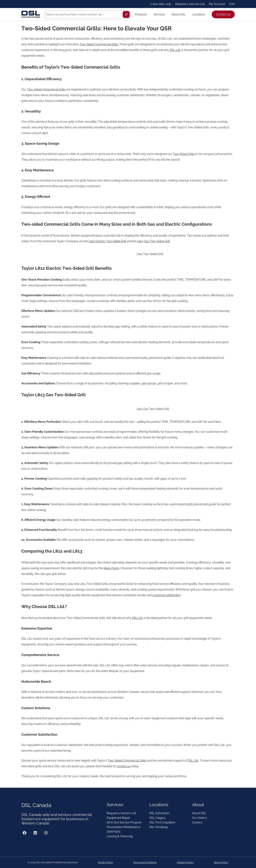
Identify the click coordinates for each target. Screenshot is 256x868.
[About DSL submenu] (187, 14)
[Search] (126, 14)
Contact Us (223, 14)
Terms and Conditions (145, 862)
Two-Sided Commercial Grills (99, 44)
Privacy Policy (105, 862)
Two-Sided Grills (184, 154)
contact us (124, 766)
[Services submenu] (166, 14)
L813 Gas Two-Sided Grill (154, 241)
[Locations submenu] (207, 14)
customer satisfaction (166, 595)
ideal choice (111, 568)
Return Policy (221, 862)
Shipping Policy (185, 862)
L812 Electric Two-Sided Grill (107, 241)
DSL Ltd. (175, 50)
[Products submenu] (148, 14)
